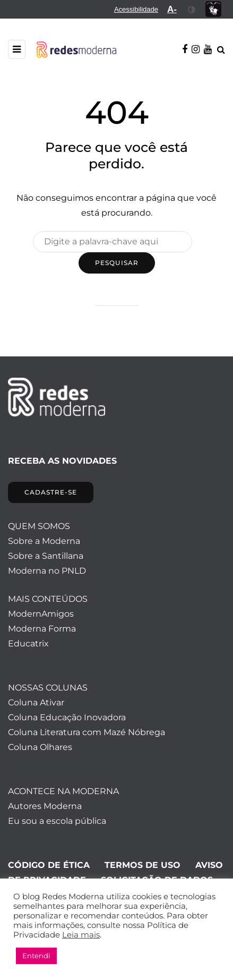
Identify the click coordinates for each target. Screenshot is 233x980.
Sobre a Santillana (46, 556)
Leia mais (81, 935)
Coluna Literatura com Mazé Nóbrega (87, 732)
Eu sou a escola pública (57, 821)
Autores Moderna (45, 806)
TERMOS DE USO (143, 865)
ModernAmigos (41, 614)
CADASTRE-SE (51, 492)
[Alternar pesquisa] (221, 50)
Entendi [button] (36, 956)
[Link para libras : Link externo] (213, 9)
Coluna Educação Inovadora (67, 717)
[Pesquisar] (113, 242)
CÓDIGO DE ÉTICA (49, 865)
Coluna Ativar (36, 702)
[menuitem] (136, 9)
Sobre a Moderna (44, 541)
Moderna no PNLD (47, 571)
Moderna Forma (42, 629)
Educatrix (28, 644)
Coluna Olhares (40, 747)
